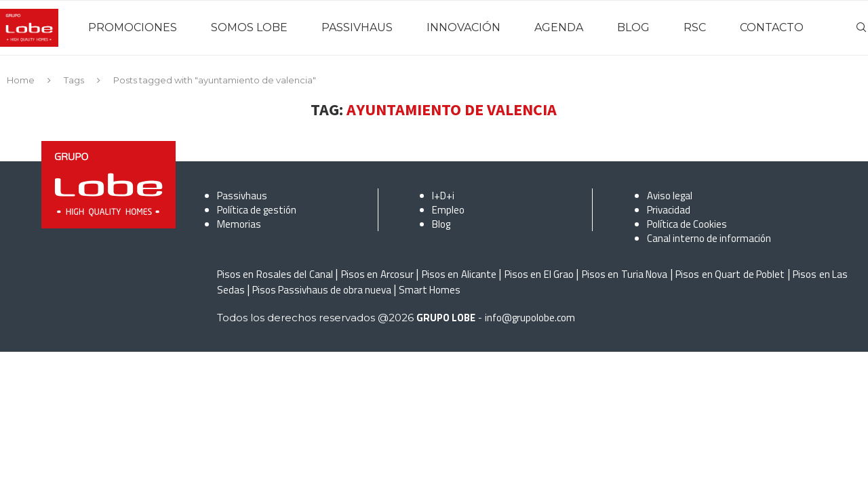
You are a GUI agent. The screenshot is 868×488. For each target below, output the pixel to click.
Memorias (239, 224)
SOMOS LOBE (249, 27)
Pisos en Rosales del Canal (275, 274)
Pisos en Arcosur (377, 274)
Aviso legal (670, 196)
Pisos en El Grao (539, 274)
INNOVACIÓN (463, 27)
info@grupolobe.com (530, 318)
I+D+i (443, 196)
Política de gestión (257, 210)
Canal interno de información (709, 238)
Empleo (448, 210)
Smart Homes (430, 290)
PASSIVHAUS (357, 27)
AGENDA (559, 27)
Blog (441, 224)
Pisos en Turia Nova (625, 274)
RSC (695, 27)
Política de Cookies (687, 224)
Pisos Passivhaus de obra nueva (322, 290)
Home (21, 80)
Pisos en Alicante (459, 274)
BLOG (633, 27)
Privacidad (669, 210)
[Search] (861, 28)
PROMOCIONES (133, 27)
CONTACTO (772, 27)
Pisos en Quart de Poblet (730, 274)
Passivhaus (242, 196)
